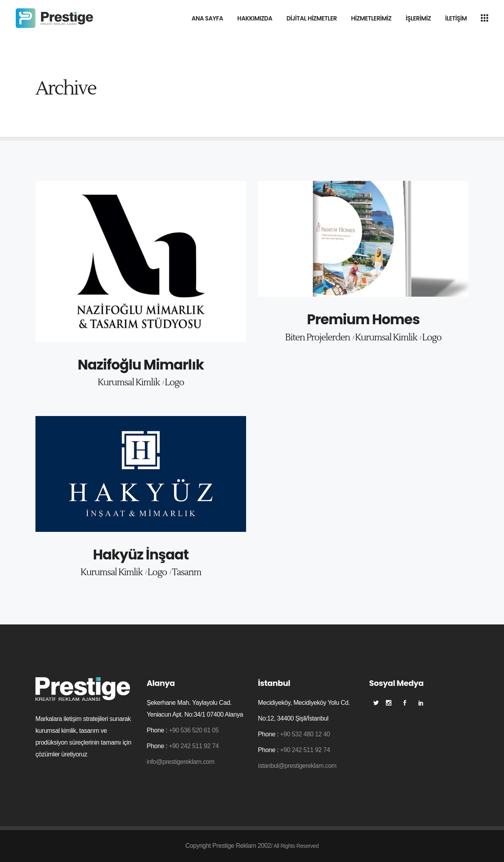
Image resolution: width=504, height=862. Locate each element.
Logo (174, 383)
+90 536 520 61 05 (194, 730)
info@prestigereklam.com (181, 762)
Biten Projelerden (318, 338)
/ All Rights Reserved (295, 846)
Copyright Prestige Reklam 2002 (228, 846)
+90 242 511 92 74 (194, 746)
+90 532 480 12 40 (305, 734)
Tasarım (186, 573)
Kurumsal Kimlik (129, 383)
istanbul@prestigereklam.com (297, 766)
